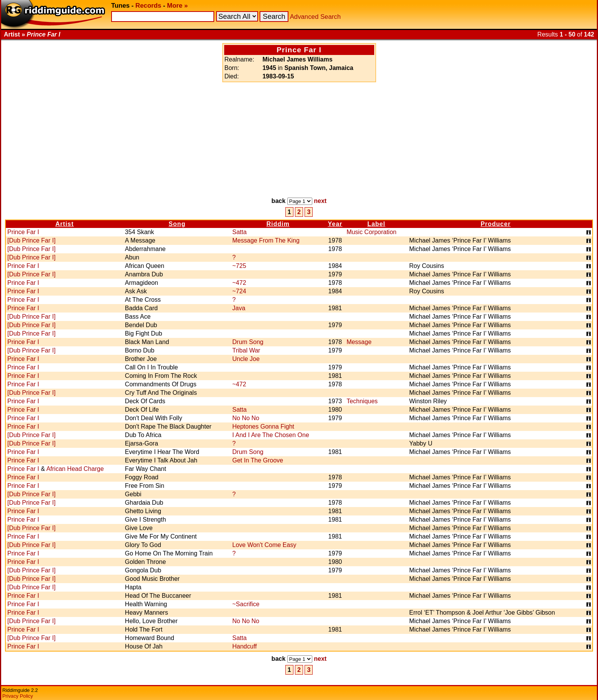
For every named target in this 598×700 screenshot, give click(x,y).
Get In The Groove (258, 460)
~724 (239, 291)
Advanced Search (315, 17)
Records (148, 6)
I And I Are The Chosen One (271, 435)
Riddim (278, 224)
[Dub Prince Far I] (31, 240)
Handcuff (245, 646)
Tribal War (246, 350)
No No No (246, 418)
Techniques (362, 401)
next (320, 201)
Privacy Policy (18, 696)
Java (239, 308)
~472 (239, 283)
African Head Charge (75, 469)
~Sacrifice (246, 604)
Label (376, 224)
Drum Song (248, 342)
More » (177, 6)
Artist (65, 224)
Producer (496, 224)
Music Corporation (371, 232)
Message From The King (266, 240)
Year (335, 224)
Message (359, 342)
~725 (239, 266)
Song (177, 224)
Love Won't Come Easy (264, 545)
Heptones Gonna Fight (263, 426)
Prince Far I (23, 232)
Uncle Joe (246, 359)
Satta (239, 232)
